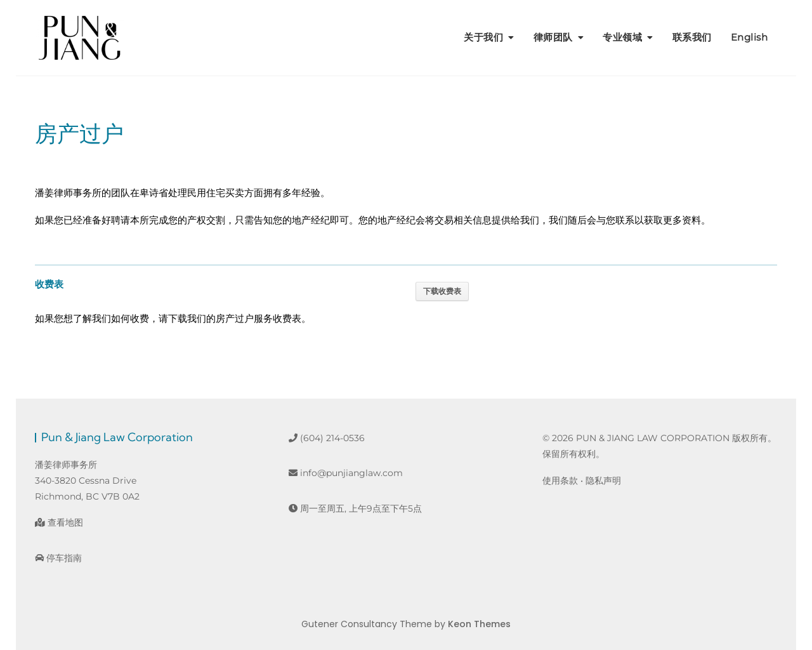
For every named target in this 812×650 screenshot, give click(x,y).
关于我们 (483, 37)
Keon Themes (479, 624)
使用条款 (560, 481)
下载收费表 (442, 291)
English (750, 37)
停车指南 (58, 558)
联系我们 (692, 37)
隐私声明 (603, 481)
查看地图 (59, 522)
